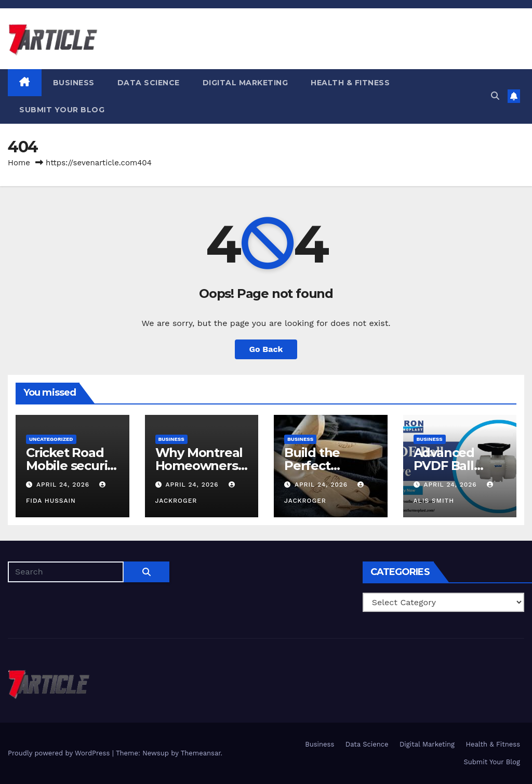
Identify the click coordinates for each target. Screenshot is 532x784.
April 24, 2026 (64, 485)
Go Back (266, 349)
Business (74, 83)
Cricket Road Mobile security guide (72, 466)
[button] (495, 96)
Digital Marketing (245, 83)
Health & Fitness (350, 83)
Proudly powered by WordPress (60, 753)
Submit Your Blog (62, 110)
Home (19, 163)
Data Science (149, 83)
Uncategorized (51, 439)
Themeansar (201, 753)
